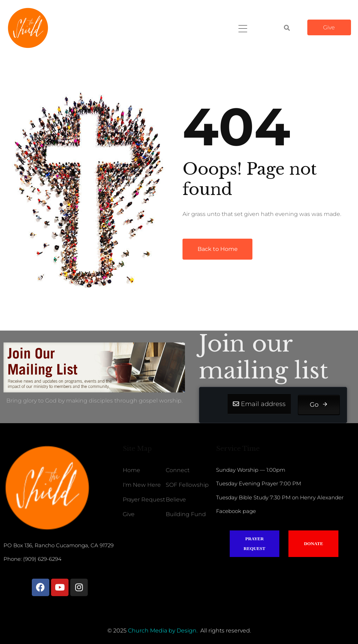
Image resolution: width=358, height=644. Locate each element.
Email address (263, 404)
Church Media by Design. (163, 631)
